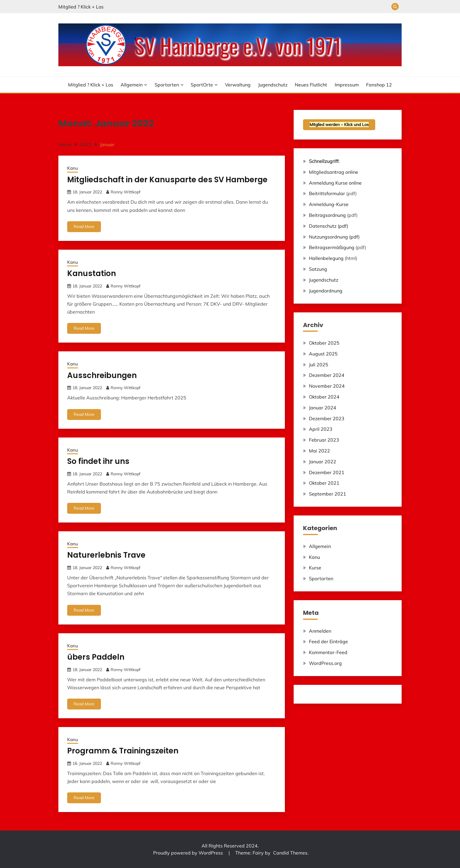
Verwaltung (238, 85)
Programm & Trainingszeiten (123, 751)
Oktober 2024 (324, 397)
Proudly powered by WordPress (189, 853)
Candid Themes (290, 853)
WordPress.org (325, 663)
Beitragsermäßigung (332, 247)
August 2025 (323, 354)
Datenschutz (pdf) (329, 226)
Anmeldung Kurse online (335, 183)
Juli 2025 (319, 365)
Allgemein (132, 85)
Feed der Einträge (328, 641)
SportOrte (202, 85)
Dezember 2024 (327, 375)
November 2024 (327, 386)
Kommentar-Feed (328, 652)
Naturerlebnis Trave (106, 555)
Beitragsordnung (327, 215)
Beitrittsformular (327, 193)
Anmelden (320, 631)
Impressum (347, 85)
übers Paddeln (96, 657)
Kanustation (92, 273)
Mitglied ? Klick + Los (81, 7)
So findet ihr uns (98, 461)
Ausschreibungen (102, 375)
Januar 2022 (323, 462)
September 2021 (328, 494)
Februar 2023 (324, 440)
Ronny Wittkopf (126, 192)
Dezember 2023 (327, 418)
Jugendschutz (273, 85)
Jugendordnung (326, 291)
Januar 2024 (323, 408)
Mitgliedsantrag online (334, 172)
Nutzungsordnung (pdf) (334, 237)
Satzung (318, 269)
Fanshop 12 (379, 85)
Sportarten (167, 85)
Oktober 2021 (324, 483)
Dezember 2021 (327, 472)
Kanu (73, 168)
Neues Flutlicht (311, 85)
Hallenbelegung (326, 258)
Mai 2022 (319, 451)
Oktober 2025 (324, 343)
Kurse (315, 568)
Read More (84, 227)
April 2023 (321, 429)
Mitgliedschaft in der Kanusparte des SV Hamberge (167, 180)
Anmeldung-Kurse (329, 204)
